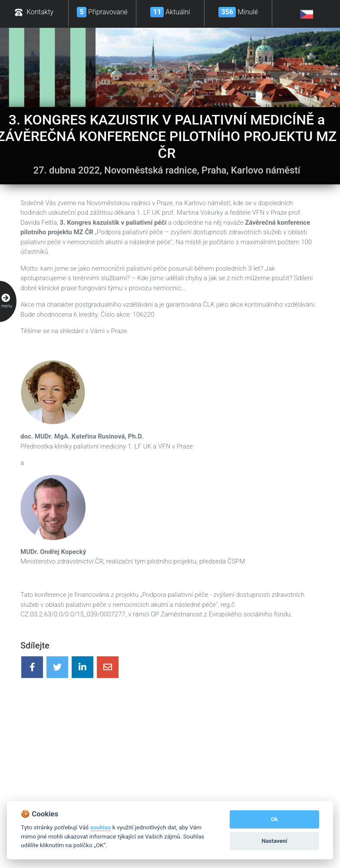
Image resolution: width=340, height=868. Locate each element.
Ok (274, 819)
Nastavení (275, 841)
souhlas (101, 827)
